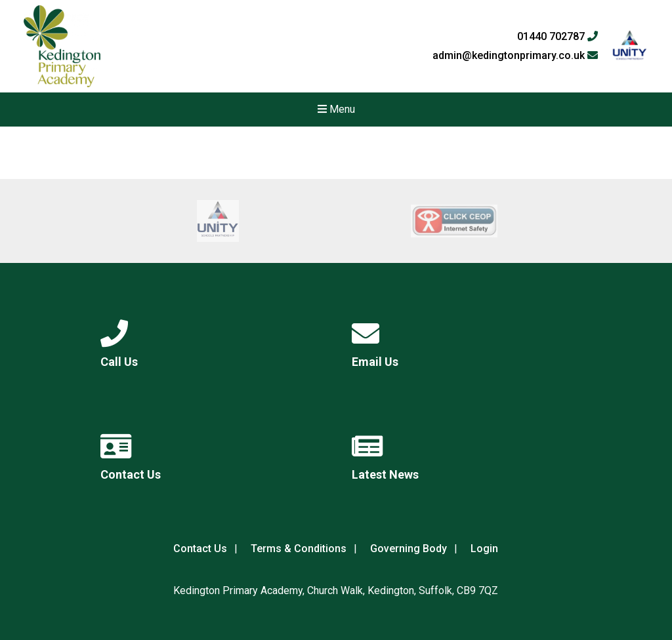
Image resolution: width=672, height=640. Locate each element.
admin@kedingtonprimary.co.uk (515, 56)
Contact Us (200, 549)
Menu (336, 109)
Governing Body (409, 549)
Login (484, 549)
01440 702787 (557, 37)
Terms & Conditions (299, 549)
